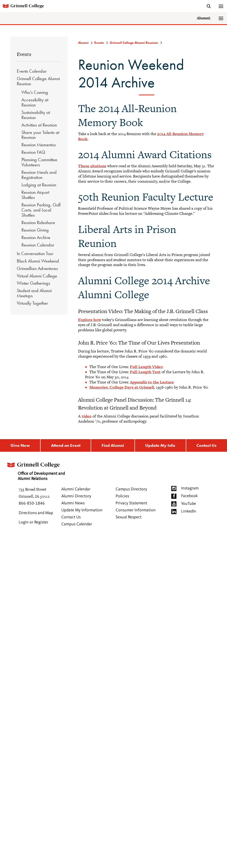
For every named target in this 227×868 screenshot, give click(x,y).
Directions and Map (36, 513)
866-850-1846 (32, 503)
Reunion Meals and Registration (39, 175)
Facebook (189, 496)
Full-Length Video (146, 367)
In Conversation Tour (35, 253)
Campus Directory (131, 489)
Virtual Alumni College (37, 276)
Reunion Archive (36, 237)
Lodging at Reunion (39, 185)
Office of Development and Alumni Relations (36, 470)
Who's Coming (35, 92)
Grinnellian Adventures (37, 268)
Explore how (90, 320)
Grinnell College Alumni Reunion (38, 81)
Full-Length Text (145, 372)
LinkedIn (189, 511)
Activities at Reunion (39, 125)
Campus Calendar (77, 524)
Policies (122, 496)
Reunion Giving (35, 230)
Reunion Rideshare (38, 222)
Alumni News (73, 503)
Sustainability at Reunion (36, 115)
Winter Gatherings (33, 283)
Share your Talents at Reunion (40, 135)
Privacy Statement (131, 503)
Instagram (190, 488)
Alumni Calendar (76, 489)
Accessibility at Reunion (35, 102)
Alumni (83, 43)
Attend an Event (66, 445)
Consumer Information (136, 510)
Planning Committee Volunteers (39, 162)
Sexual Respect (129, 517)
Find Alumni (113, 445)
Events (24, 54)
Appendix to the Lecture (152, 382)
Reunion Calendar (38, 245)
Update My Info (160, 445)
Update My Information (82, 510)
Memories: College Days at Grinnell (122, 387)
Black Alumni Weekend (38, 261)
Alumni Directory (76, 496)
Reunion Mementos (39, 145)
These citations (92, 166)
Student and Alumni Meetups (34, 293)
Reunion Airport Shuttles (35, 195)
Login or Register (33, 522)
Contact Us (71, 517)
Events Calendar (32, 71)
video (87, 416)
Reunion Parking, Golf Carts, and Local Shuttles (41, 210)
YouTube (189, 504)
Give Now (20, 445)
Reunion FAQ (33, 152)
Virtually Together (32, 303)
